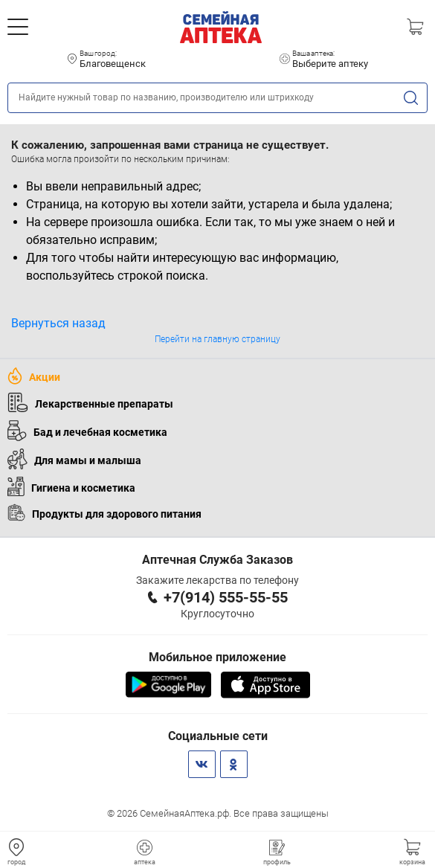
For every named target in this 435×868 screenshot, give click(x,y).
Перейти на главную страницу (217, 339)
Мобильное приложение (217, 657)
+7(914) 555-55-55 (226, 597)
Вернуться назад (58, 323)
